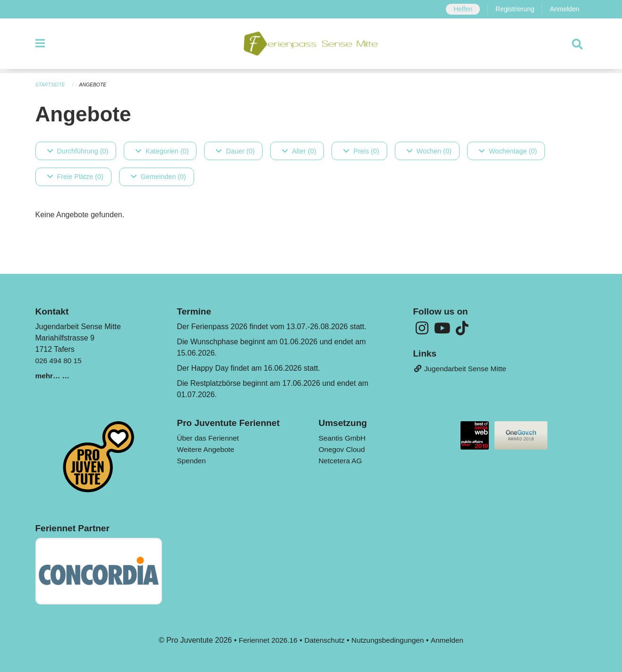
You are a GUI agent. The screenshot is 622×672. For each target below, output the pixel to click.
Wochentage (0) (508, 151)
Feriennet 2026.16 (265, 640)
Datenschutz (324, 640)
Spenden (192, 460)
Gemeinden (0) (158, 177)
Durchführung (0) (78, 151)
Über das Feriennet (209, 438)
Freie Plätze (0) (75, 177)
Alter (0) (299, 151)
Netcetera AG (341, 460)
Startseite (51, 85)
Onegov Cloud (343, 449)
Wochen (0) (429, 151)
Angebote (95, 85)
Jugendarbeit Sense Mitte (462, 369)
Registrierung (513, 9)
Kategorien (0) (162, 151)
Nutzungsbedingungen (389, 640)
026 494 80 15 (60, 360)
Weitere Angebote (207, 449)
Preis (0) (361, 151)
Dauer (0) (235, 151)
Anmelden (564, 9)
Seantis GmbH (343, 438)
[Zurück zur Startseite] (311, 46)
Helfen (460, 9)
